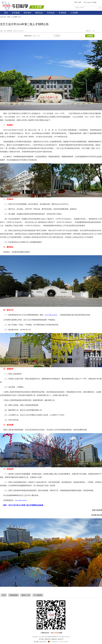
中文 (85, 2)
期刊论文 (39, 13)
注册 (80, 2)
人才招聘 (74, 13)
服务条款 (54, 639)
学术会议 (51, 13)
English (89, 2)
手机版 (94, 2)
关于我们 (41, 639)
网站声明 (48, 639)
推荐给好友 (28, 36)
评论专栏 (27, 13)
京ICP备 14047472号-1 (40, 642)
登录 (76, 2)
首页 (6, 13)
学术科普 (62, 13)
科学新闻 (16, 13)
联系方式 (61, 639)
